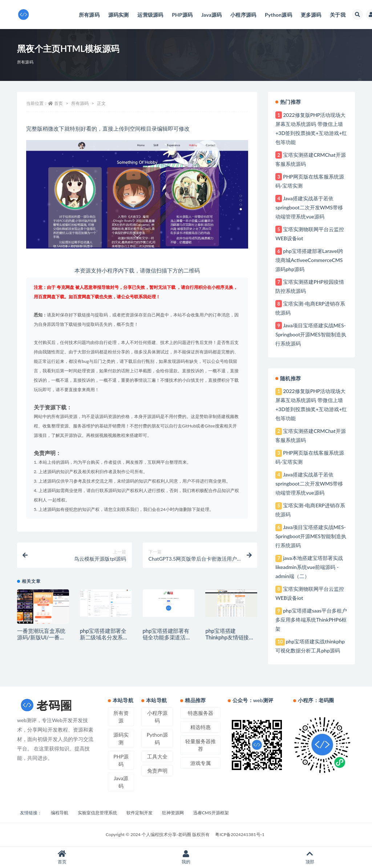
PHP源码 (121, 760)
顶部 (310, 857)
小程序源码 (157, 717)
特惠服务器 (201, 713)
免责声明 (157, 771)
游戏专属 (201, 763)
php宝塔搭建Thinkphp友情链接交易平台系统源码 (230, 637)
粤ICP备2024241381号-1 (240, 834)
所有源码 (25, 62)
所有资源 (121, 717)
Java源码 (121, 782)
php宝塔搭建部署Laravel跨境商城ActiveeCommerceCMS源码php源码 (309, 260)
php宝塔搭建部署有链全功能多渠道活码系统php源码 (167, 637)
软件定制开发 (139, 813)
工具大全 (157, 756)
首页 (58, 103)
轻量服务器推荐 (201, 745)
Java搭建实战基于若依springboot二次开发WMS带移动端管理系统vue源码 (309, 207)
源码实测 (121, 738)
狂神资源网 (173, 813)
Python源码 (157, 738)
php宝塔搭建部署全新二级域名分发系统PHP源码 (104, 637)
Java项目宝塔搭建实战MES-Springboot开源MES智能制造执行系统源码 (311, 334)
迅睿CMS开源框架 (211, 813)
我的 (186, 857)
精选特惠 (201, 727)
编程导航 (60, 813)
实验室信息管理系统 (97, 813)
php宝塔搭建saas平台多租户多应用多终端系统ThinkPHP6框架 (311, 620)
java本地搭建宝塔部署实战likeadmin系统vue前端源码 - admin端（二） (309, 567)
